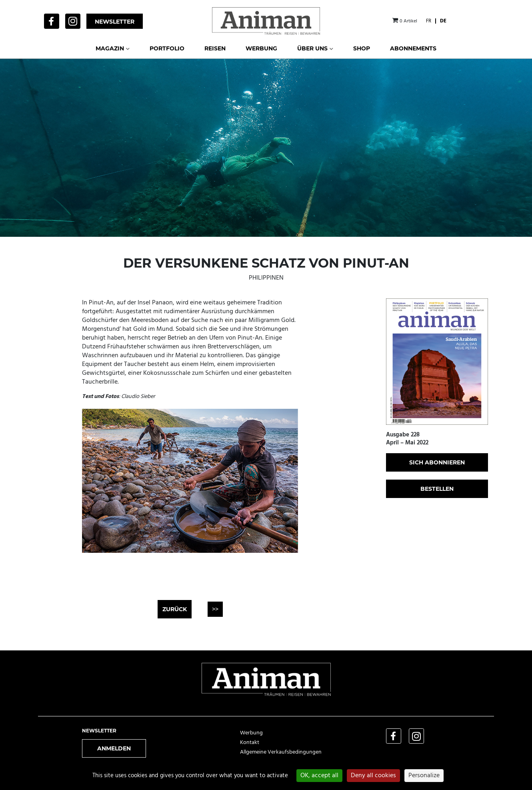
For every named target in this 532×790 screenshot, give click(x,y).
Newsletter (115, 22)
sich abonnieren (437, 462)
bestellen (437, 489)
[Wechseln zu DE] (443, 21)
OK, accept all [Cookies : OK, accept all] (319, 776)
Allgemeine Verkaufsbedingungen (281, 752)
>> (215, 610)
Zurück (175, 609)
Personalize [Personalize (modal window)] (424, 776)
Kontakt (250, 743)
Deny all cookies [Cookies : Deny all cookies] (373, 776)
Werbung (251, 733)
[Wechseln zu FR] (429, 21)
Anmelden (114, 748)
